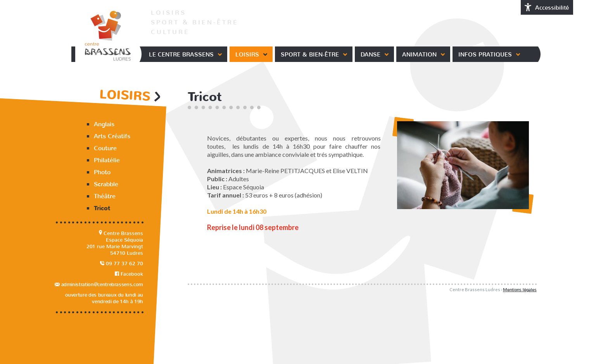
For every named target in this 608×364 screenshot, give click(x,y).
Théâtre (105, 196)
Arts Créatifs (112, 136)
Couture (105, 148)
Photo (102, 172)
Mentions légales (520, 290)
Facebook (129, 274)
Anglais (104, 124)
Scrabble (106, 184)
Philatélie (107, 160)
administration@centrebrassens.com (99, 284)
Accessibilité (547, 7)
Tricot (102, 208)
